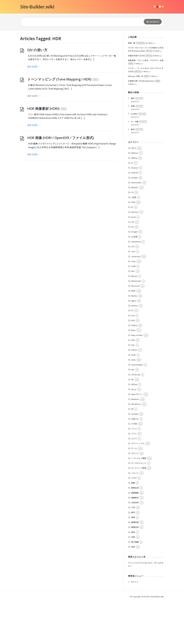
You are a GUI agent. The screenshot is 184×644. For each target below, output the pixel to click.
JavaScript (136, 300)
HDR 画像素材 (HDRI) (47, 152)
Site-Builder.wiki (37, 7)
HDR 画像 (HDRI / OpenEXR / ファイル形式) (61, 181)
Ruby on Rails (137, 378)
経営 (133, 575)
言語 (133, 580)
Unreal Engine (137, 408)
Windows (135, 442)
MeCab (134, 319)
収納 (137, 149)
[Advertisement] (92, 52)
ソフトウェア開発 (139, 501)
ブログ (134, 521)
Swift (133, 398)
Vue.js (134, 432)
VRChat (134, 427)
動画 (133, 526)
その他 (134, 467)
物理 (133, 560)
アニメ (134, 472)
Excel (133, 260)
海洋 (137, 172)
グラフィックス (138, 487)
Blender (135, 231)
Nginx (134, 344)
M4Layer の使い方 (139, 119)
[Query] (78, 22)
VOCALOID (136, 418)
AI (132, 206)
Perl (133, 359)
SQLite (134, 393)
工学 (133, 550)
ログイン (135, 625)
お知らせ (135, 462)
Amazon (135, 211)
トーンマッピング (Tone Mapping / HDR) (63, 122)
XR (132, 452)
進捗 (137, 141)
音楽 (133, 590)
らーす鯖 (139, 165)
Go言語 (134, 280)
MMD (133, 334)
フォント (135, 516)
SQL (133, 388)
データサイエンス (139, 506)
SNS (133, 383)
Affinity (134, 201)
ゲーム (134, 491)
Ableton (135, 196)
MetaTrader (136, 324)
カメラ (134, 482)
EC (132, 250)
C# (132, 235)
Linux (133, 304)
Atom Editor (136, 226)
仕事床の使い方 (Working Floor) (144, 124)
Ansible (134, 221)
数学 (133, 556)
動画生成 (135, 531)
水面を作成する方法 (140, 99)
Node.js (135, 349)
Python (134, 368)
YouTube (135, 457)
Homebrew (136, 285)
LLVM (133, 309)
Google (134, 275)
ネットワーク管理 (139, 511)
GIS (133, 265)
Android (135, 216)
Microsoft (135, 329)
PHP (133, 363)
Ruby (133, 373)
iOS (133, 290)
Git (132, 270)
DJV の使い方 (37, 93)
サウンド (135, 496)
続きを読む (34, 110)
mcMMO (139, 157)
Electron (135, 255)
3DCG (134, 191)
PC (132, 354)
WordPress (136, 447)
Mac (133, 314)
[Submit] (153, 22)
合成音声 (135, 546)
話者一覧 (136, 86)
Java (133, 294)
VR (132, 423)
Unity (133, 403)
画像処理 (135, 565)
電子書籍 (135, 585)
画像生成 (135, 570)
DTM (133, 245)
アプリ (134, 477)
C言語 (134, 240)
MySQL (134, 339)
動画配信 (135, 541)
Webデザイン (137, 437)
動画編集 (135, 536)
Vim (133, 413)
